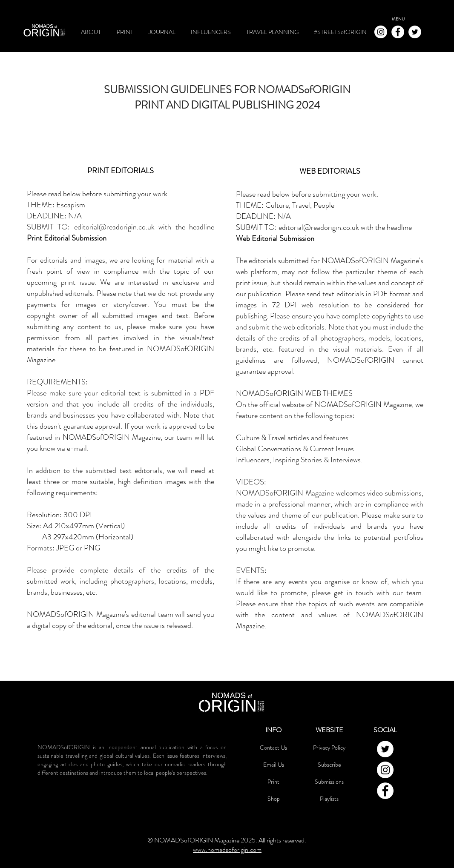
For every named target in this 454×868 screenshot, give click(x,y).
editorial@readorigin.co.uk (114, 227)
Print (273, 782)
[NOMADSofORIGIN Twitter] (415, 32)
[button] (398, 19)
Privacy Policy (329, 748)
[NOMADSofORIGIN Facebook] (398, 32)
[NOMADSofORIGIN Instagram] (381, 32)
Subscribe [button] (329, 765)
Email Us (274, 765)
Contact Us (273, 748)
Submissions (329, 782)
